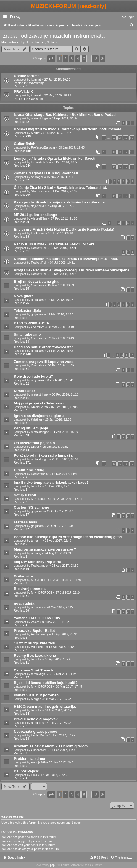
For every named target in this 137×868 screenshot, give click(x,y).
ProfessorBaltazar (43, 147)
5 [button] (84, 58)
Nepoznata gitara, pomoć (35, 731)
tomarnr (36, 541)
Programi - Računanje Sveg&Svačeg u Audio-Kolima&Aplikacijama (72, 270)
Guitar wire (23, 576)
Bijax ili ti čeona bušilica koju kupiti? (46, 683)
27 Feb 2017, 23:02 (58, 723)
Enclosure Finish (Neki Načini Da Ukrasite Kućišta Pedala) (64, 229)
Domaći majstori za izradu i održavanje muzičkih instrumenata (68, 129)
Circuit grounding (29, 470)
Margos (36, 699)
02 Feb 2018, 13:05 (64, 407)
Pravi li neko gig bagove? (36, 719)
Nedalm (52, 42)
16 (126, 167)
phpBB (54, 865)
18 (132, 196)
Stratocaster (39, 191)
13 (132, 152)
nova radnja (24, 603)
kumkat (36, 80)
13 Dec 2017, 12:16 (58, 486)
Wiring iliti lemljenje (31, 428)
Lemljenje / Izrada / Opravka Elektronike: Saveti (55, 158)
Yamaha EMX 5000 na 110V (37, 618)
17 (132, 167)
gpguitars (37, 300)
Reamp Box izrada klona (35, 656)
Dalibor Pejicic (26, 771)
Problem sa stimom (31, 759)
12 (126, 152)
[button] (51, 58)
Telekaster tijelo (27, 311)
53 (132, 138)
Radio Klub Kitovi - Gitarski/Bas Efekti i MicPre (54, 244)
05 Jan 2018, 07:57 (56, 447)
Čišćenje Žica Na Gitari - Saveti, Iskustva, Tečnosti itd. (60, 188)
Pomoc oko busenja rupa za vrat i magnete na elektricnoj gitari (68, 537)
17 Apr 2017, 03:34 (65, 118)
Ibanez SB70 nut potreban (36, 695)
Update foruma (27, 76)
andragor (37, 177)
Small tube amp (27, 334)
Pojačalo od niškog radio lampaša (43, 455)
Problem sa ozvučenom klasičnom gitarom (51, 746)
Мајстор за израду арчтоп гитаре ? (45, 549)
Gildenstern (39, 750)
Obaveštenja (36, 83)
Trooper (39, 42)
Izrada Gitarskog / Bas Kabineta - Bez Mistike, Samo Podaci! (66, 115)
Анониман (38, 647)
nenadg (36, 553)
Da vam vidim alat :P (31, 323)
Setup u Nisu (25, 495)
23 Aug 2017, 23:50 (65, 566)
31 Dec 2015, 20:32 (64, 191)
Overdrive (38, 285)
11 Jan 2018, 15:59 (65, 432)
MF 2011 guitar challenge (35, 215)
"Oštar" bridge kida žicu (35, 643)
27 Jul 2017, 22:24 (68, 592)
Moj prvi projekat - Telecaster (39, 403)
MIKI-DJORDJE (42, 499)
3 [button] (72, 58)
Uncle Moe (38, 735)
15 (120, 167)
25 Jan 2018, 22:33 (58, 419)
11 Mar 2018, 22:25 (60, 314)
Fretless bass (25, 522)
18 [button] (95, 58)
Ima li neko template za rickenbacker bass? (51, 483)
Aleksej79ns (39, 218)
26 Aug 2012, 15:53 (60, 206)
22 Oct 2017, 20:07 (60, 511)
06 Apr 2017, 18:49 (58, 659)
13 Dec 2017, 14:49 (65, 474)
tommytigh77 (40, 162)
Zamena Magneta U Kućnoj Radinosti (46, 173)
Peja (34, 775)
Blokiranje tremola (30, 589)
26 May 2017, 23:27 (60, 607)
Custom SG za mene (31, 507)
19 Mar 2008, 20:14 (63, 274)
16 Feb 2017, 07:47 (62, 735)
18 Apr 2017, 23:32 (65, 634)
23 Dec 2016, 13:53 (65, 162)
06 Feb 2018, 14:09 (61, 365)
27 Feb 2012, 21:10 (64, 218)
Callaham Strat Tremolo (34, 670)
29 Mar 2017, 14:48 (65, 674)
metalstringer (40, 118)
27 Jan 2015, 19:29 (57, 80)
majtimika (37, 380)
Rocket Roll (39, 248)
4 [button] (78, 58)
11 (120, 152)
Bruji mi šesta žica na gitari (37, 282)
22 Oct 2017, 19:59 (60, 526)
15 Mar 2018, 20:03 (61, 285)
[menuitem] (15, 17)
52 (126, 138)
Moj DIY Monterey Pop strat (37, 562)
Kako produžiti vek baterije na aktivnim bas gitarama (59, 202)
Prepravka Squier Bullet (34, 631)
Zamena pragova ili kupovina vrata (44, 362)
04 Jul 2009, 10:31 (63, 263)
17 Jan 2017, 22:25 (54, 775)
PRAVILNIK (23, 92)
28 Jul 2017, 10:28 (68, 580)
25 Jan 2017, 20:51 (62, 762)
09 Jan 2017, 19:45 (72, 147)
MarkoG (36, 133)
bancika (36, 486)
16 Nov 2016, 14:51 (60, 177)
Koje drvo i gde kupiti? (33, 376)
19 (132, 464)
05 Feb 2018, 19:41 (60, 380)
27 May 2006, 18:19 (58, 95)
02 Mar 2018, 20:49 (61, 338)
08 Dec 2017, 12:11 (69, 499)
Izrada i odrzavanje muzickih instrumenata (53, 36)
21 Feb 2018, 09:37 (60, 351)
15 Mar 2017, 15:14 (58, 133)
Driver (35, 447)
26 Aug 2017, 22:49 (58, 541)
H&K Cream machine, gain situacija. (45, 707)
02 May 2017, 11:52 (56, 622)
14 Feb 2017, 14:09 (63, 750)
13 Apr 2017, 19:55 (62, 647)
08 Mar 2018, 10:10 (61, 327)
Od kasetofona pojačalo (34, 443)
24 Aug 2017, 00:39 (58, 553)
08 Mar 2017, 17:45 (69, 686)
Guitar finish (25, 144)
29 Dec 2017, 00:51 (65, 459)
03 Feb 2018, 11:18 (65, 394)
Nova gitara (24, 296)
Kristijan (36, 419)
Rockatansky (40, 474)
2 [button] (65, 58)
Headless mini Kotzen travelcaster (43, 347)
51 (120, 138)
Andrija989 (38, 762)
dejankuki (26, 42)
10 (114, 152)
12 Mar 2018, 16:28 (60, 300)
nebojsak (37, 607)
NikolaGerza (39, 407)
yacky (35, 622)
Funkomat (38, 233)
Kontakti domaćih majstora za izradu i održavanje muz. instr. (66, 259)
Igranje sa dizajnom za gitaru (39, 416)
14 (114, 167)
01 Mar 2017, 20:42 (58, 710)
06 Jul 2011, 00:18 (61, 233)
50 (114, 138)
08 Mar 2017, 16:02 (58, 699)
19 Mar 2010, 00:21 (63, 248)
